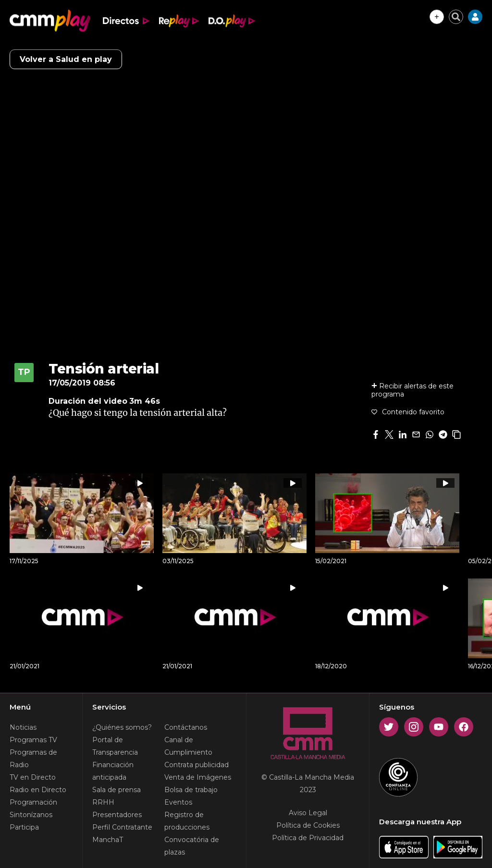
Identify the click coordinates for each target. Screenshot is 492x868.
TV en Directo (33, 777)
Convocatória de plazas (192, 846)
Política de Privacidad (308, 838)
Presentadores (117, 815)
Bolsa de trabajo (191, 790)
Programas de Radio (33, 759)
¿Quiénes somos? (122, 727)
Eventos (178, 802)
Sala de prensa (117, 790)
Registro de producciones (187, 821)
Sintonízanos (31, 815)
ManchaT (108, 840)
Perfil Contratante (122, 827)
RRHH (103, 802)
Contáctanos (186, 727)
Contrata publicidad (197, 765)
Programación (33, 802)
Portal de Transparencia (115, 746)
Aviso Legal (308, 813)
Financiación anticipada (113, 771)
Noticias (23, 727)
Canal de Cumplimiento (188, 746)
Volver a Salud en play (66, 59)
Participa (24, 827)
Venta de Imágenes (198, 777)
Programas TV (33, 740)
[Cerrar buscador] (456, 17)
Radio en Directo (38, 790)
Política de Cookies (308, 825)
